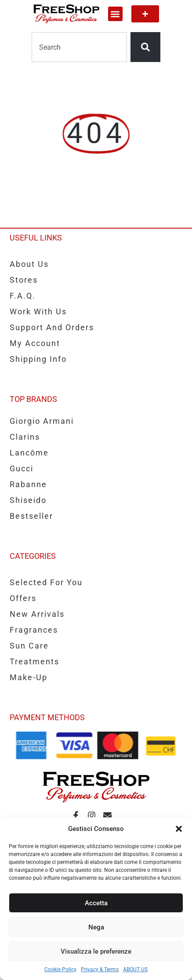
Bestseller (31, 516)
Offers (23, 598)
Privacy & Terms (100, 969)
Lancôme (29, 453)
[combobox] (79, 47)
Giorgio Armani (42, 421)
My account (35, 343)
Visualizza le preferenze (96, 951)
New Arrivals (37, 614)
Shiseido (28, 500)
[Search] (145, 47)
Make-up (29, 677)
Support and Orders (52, 327)
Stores (24, 280)
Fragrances (34, 630)
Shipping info (38, 359)
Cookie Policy (60, 969)
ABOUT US (135, 969)
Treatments (34, 661)
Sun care (29, 646)
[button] (179, 829)
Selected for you (46, 582)
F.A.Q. (23, 296)
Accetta (96, 903)
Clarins (25, 437)
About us (29, 264)
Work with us (38, 311)
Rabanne (28, 484)
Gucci (22, 468)
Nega (96, 927)
